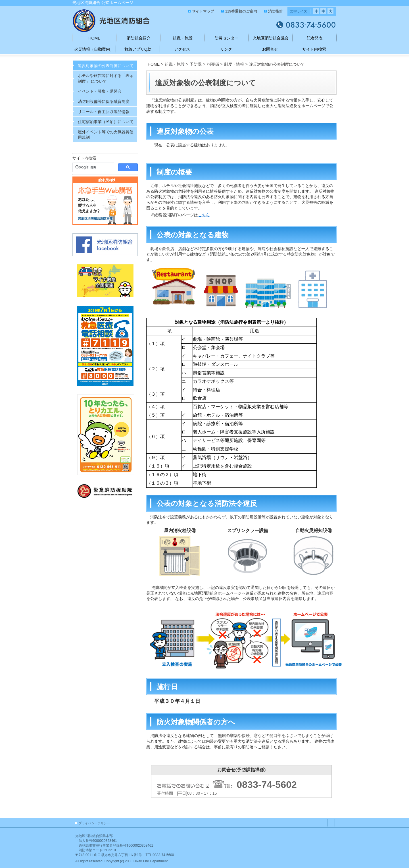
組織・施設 (175, 64)
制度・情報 (234, 64)
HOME (154, 64)
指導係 (213, 64)
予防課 (196, 64)
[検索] (93, 167)
